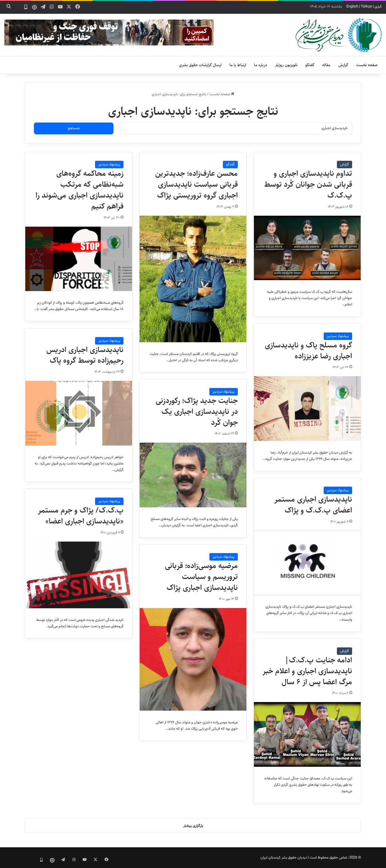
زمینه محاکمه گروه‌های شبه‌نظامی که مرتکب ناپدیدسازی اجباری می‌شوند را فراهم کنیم (80, 190)
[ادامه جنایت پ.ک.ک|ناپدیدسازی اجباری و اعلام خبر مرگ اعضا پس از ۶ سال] (307, 734)
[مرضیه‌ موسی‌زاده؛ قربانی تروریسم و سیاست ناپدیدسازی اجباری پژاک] (193, 659)
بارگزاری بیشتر (193, 826)
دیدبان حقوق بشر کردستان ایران (284, 858)
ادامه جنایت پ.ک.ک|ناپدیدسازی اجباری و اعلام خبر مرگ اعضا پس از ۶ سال (307, 671)
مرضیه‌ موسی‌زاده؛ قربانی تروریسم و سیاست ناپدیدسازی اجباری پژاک (201, 577)
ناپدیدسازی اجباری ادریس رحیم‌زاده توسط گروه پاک (85, 355)
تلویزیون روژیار (286, 65)
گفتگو (310, 65)
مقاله (326, 65)
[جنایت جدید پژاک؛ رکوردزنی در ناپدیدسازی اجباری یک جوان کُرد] (193, 475)
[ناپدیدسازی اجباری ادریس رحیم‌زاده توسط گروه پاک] (79, 413)
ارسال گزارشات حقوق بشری (200, 65)
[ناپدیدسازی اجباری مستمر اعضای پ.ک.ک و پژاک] (307, 563)
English (352, 7)
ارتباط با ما (238, 65)
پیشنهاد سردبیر (109, 165)
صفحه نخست (367, 65)
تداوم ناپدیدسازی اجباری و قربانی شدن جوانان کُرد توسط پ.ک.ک (308, 184)
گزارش (343, 65)
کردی (378, 7)
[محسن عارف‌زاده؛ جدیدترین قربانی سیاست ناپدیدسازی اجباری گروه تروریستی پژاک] (193, 279)
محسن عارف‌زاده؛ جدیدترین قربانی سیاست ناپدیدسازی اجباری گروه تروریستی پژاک (196, 184)
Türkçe (366, 7)
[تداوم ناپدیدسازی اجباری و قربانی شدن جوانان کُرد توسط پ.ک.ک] (307, 248)
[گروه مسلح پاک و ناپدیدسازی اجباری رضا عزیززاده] (307, 408)
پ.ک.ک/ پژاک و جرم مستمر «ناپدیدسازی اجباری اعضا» (81, 516)
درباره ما (261, 65)
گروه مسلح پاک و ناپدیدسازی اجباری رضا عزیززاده (308, 351)
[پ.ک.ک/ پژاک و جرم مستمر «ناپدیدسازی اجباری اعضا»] (79, 575)
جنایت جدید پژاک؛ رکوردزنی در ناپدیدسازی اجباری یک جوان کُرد (197, 412)
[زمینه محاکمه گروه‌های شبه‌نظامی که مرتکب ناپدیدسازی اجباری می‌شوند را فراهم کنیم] (79, 259)
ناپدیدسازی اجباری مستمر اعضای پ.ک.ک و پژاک (313, 505)
